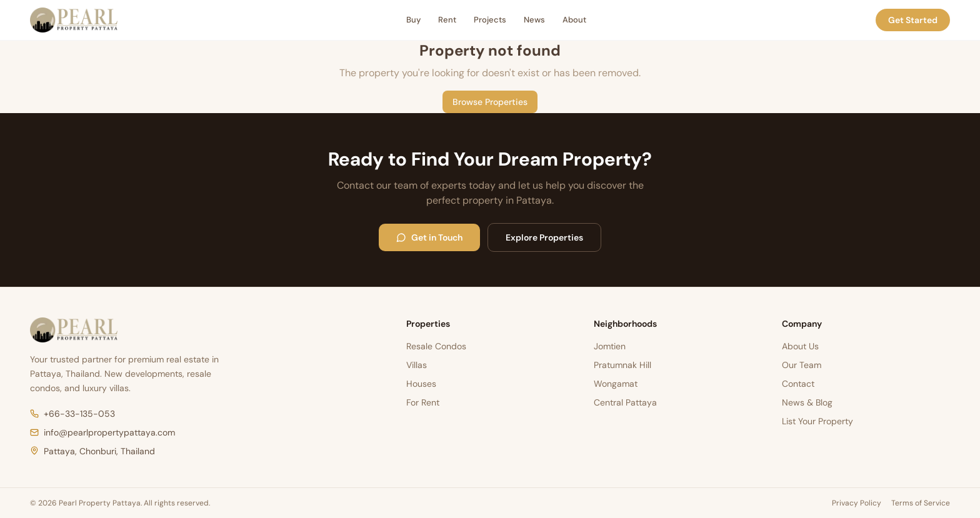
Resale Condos (436, 346)
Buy (413, 20)
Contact (798, 384)
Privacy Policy (857, 503)
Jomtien (610, 346)
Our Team (802, 365)
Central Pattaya (625, 402)
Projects (490, 20)
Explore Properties (544, 237)
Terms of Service (921, 503)
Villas (417, 365)
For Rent (423, 402)
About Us (800, 346)
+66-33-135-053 (72, 414)
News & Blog (807, 402)
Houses (421, 384)
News (534, 20)
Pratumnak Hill (622, 365)
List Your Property (817, 421)
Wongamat (616, 384)
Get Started (913, 20)
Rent (447, 20)
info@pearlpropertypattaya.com (102, 432)
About (574, 20)
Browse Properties (490, 102)
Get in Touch (429, 237)
